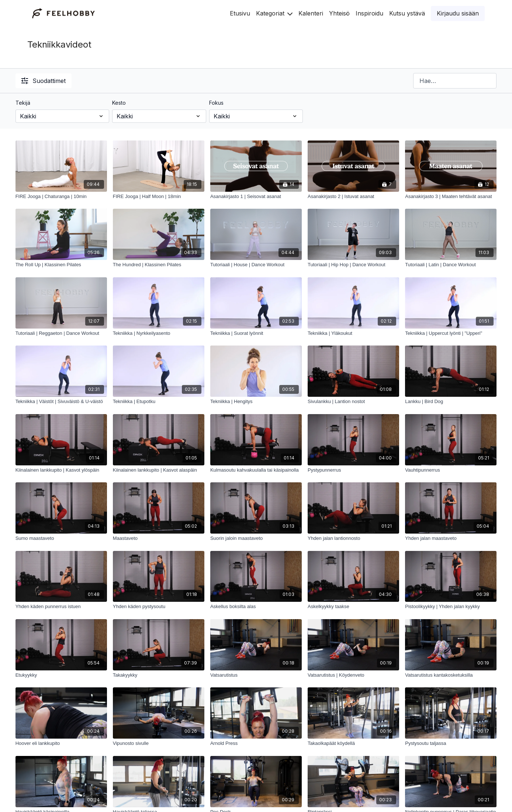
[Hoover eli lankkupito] (61, 743)
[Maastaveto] (159, 538)
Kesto (119, 103)
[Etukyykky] (61, 675)
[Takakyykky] (159, 675)
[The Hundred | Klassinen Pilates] (159, 265)
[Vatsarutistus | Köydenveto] (353, 675)
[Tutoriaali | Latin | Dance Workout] (451, 265)
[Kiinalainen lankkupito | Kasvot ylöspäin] (61, 470)
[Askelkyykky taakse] (353, 607)
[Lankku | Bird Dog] (451, 402)
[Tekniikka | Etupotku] (159, 402)
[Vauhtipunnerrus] (451, 470)
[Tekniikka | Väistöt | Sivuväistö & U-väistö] (61, 402)
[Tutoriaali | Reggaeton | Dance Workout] (61, 333)
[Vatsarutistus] (256, 675)
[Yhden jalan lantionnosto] (353, 538)
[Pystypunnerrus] (353, 470)
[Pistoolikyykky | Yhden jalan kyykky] (451, 607)
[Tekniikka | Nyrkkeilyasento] (159, 333)
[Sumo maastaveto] (61, 538)
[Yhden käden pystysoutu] (159, 607)
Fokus (216, 103)
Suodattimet (44, 81)
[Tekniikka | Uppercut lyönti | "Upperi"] (451, 333)
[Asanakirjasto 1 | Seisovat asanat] (256, 197)
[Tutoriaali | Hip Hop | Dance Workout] (353, 265)
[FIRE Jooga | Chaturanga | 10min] (61, 197)
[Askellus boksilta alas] (256, 607)
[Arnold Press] (256, 743)
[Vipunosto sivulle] (159, 743)
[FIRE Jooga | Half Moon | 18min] (159, 197)
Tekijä (23, 103)
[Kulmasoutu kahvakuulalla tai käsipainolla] (256, 470)
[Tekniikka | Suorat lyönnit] (256, 333)
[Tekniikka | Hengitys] (256, 402)
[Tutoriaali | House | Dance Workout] (256, 265)
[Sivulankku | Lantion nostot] (353, 402)
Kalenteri (311, 13)
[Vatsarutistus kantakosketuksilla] (451, 675)
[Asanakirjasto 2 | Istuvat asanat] (353, 197)
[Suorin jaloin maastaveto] (256, 538)
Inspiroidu (369, 13)
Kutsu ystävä (407, 13)
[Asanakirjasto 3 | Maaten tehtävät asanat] (451, 197)
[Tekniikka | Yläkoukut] (353, 333)
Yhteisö (339, 13)
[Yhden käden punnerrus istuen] (61, 607)
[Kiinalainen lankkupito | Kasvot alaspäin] (159, 470)
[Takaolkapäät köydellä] (353, 743)
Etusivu (240, 13)
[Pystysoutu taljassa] (451, 743)
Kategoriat (274, 13)
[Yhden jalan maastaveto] (451, 538)
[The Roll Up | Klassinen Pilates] (61, 265)
